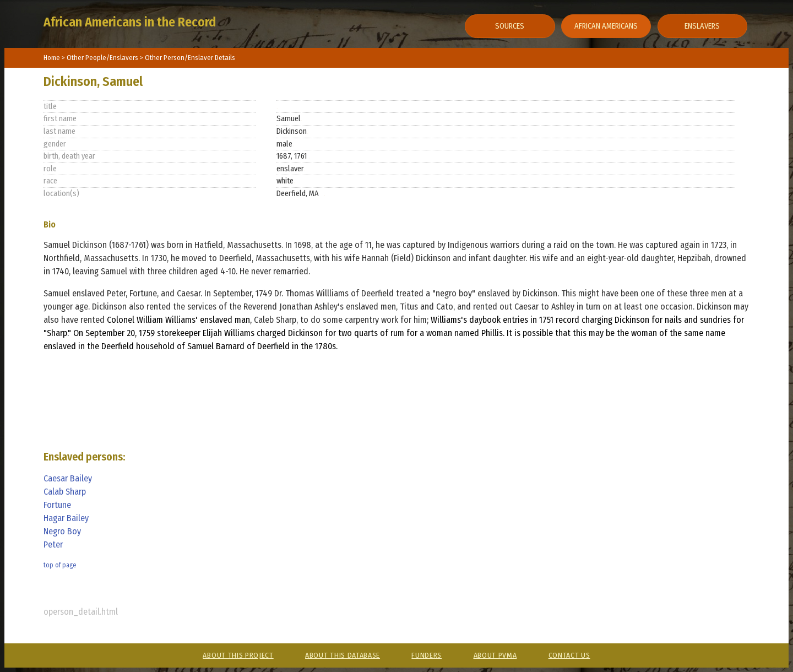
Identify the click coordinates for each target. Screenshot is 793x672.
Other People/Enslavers (103, 58)
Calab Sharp (65, 492)
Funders (427, 655)
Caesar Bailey (68, 478)
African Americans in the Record (130, 22)
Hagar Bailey (66, 518)
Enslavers (702, 26)
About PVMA (495, 655)
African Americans (606, 26)
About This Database (343, 655)
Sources (510, 26)
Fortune (57, 505)
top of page (60, 565)
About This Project (238, 655)
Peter (53, 544)
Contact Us (569, 655)
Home (52, 58)
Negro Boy (62, 531)
